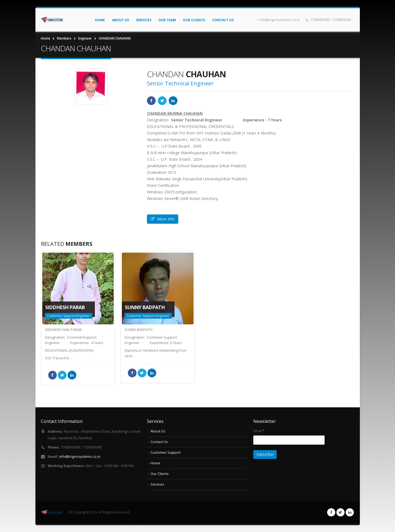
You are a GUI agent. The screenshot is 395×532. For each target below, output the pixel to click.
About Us (120, 20)
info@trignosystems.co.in (278, 20)
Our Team (167, 20)
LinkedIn (173, 101)
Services (144, 20)
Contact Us (223, 20)
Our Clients (194, 20)
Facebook (151, 101)
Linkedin (350, 512)
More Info (163, 219)
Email (259, 431)
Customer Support (166, 452)
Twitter (162, 101)
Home (100, 20)
